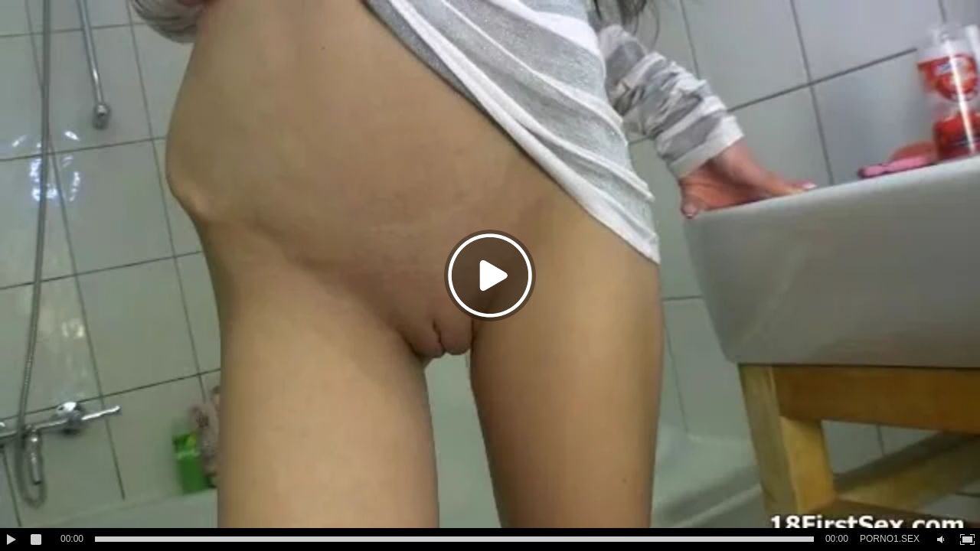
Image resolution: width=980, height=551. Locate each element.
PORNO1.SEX (890, 539)
